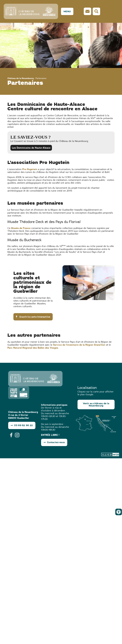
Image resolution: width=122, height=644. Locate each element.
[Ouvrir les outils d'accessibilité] (119, 512)
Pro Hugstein (30, 168)
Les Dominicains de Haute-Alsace (31, 147)
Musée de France (21, 227)
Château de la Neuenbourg (21, 77)
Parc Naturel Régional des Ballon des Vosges (33, 347)
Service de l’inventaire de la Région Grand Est (79, 344)
